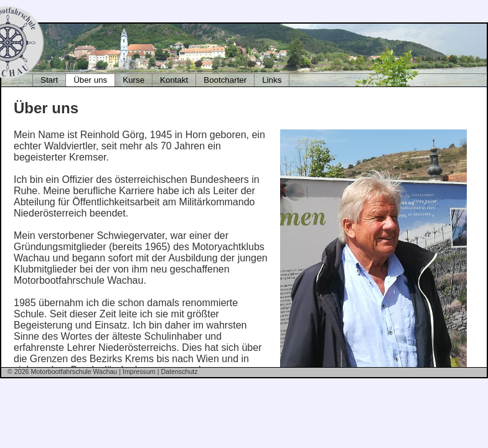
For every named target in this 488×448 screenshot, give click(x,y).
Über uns (90, 80)
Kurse (134, 80)
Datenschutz (179, 371)
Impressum (139, 371)
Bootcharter (225, 80)
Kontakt (174, 80)
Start (49, 80)
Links (272, 80)
